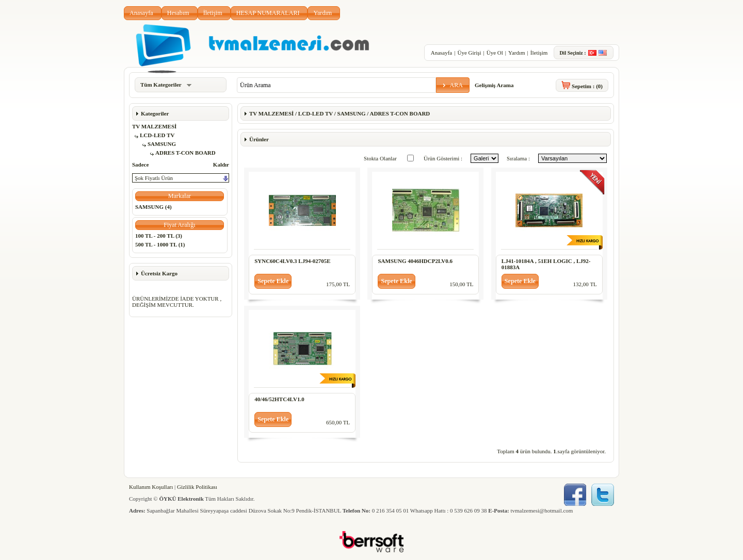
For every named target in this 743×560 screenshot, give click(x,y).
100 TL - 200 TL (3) (159, 236)
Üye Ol (495, 53)
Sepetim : (587, 86)
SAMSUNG (162, 144)
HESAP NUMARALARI (268, 13)
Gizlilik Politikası (197, 487)
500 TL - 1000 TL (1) (160, 244)
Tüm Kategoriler (166, 85)
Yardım (322, 13)
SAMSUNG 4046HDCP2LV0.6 (415, 261)
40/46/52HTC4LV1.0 (279, 399)
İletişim (213, 13)
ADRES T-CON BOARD (185, 153)
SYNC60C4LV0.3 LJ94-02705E (293, 261)
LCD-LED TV (157, 135)
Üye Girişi (469, 53)
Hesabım (178, 13)
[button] (453, 85)
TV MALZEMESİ (154, 126)
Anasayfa (141, 13)
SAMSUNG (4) (154, 207)
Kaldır (221, 164)
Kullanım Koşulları (151, 487)
